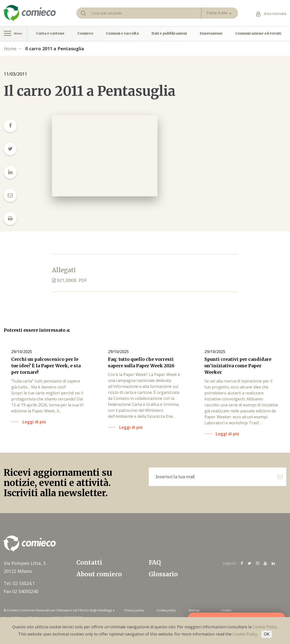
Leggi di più (34, 422)
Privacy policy (134, 610)
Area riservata (271, 14)
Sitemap (194, 610)
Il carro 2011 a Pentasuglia (55, 49)
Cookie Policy (265, 627)
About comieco (99, 574)
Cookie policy (166, 610)
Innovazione (211, 34)
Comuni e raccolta (122, 34)
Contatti (89, 563)
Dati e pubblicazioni (169, 34)
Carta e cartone (50, 34)
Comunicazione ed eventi (258, 34)
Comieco (85, 34)
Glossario (163, 574)
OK (267, 634)
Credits (226, 610)
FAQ (155, 563)
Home (10, 49)
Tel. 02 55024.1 (19, 583)
